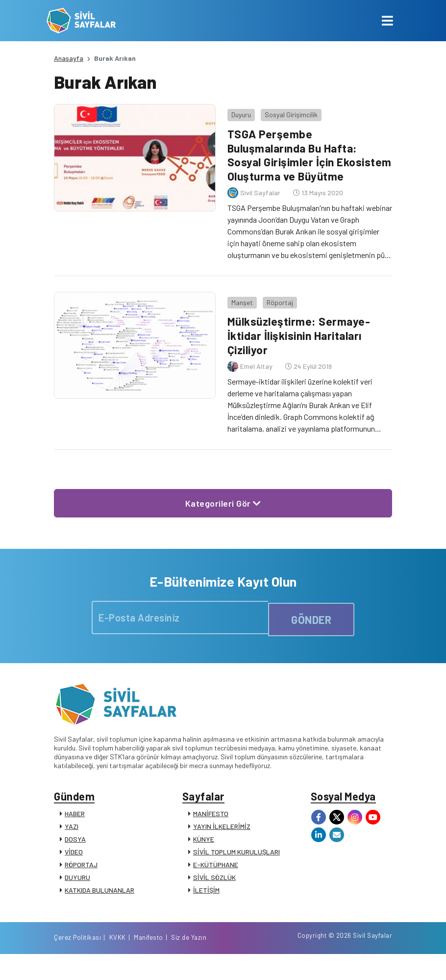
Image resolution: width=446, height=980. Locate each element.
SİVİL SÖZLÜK (214, 889)
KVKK (303, 962)
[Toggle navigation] (387, 21)
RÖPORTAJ (81, 876)
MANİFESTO (211, 825)
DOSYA (75, 851)
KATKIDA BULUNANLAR (99, 902)
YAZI (72, 838)
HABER (75, 825)
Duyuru (237, 110)
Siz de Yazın (374, 962)
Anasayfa (69, 58)
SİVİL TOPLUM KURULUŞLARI (236, 864)
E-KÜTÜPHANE (216, 876)
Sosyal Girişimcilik (287, 110)
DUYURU (77, 889)
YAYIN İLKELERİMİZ (222, 838)
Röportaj (275, 308)
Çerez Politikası (263, 962)
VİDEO (74, 864)
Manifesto (334, 962)
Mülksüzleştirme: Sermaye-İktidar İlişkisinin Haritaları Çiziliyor (297, 341)
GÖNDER (311, 624)
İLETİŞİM (206, 902)
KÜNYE (204, 851)
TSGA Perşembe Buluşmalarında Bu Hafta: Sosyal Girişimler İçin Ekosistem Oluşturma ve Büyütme (292, 157)
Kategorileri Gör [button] (223, 508)
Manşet (238, 308)
